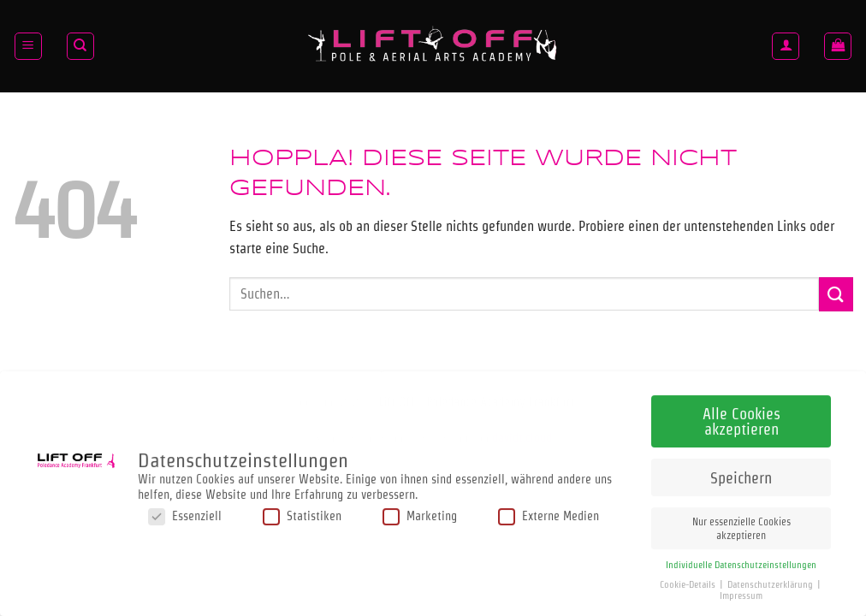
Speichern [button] (741, 473)
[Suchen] (80, 46)
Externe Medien (549, 512)
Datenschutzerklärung (771, 580)
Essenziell (185, 512)
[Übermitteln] (836, 294)
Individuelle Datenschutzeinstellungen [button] (741, 560)
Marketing (420, 512)
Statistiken (302, 512)
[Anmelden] (786, 46)
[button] (28, 46)
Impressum (741, 591)
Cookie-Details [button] (689, 580)
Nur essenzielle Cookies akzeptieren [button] (741, 524)
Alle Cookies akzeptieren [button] (741, 416)
